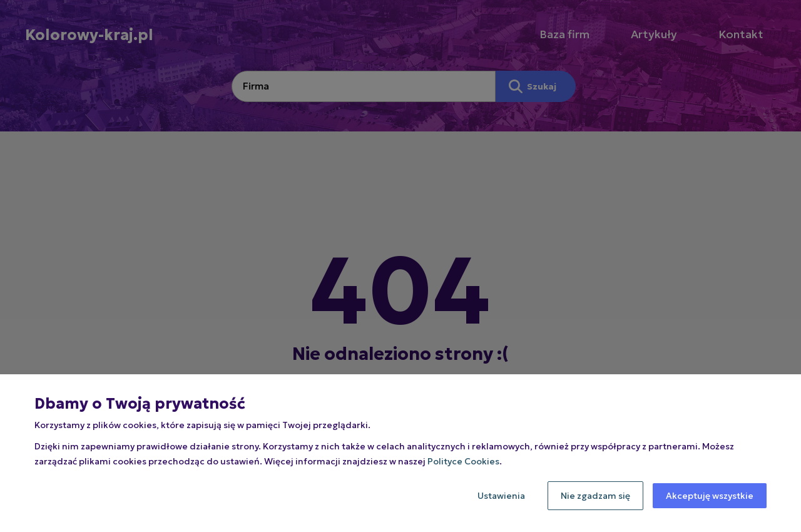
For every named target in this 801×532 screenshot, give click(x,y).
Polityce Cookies (463, 461)
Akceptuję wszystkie (710, 496)
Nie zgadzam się (595, 496)
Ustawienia (501, 496)
